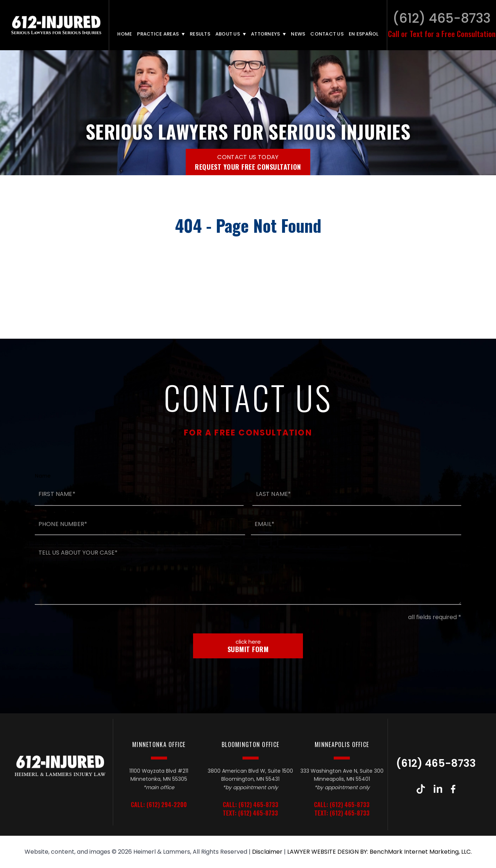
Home (125, 34)
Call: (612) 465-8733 (251, 805)
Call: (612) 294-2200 (159, 805)
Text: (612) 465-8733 (250, 813)
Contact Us (327, 34)
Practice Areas (158, 34)
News (298, 34)
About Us (228, 34)
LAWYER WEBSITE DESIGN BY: (328, 852)
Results (200, 34)
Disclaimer (267, 852)
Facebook (453, 789)
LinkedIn (438, 789)
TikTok (421, 789)
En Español (364, 34)
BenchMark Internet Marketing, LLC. (421, 852)
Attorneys (265, 34)
